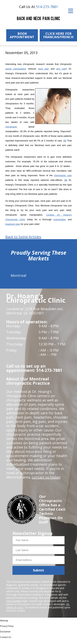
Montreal (18, 275)
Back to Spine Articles (23, 237)
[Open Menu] (71, 11)
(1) (65, 141)
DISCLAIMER (14, 601)
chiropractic (11, 127)
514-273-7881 (47, 7)
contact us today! (46, 477)
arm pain (61, 69)
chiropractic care (63, 175)
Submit (38, 570)
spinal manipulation (16, 69)
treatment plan (13, 224)
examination (60, 219)
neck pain (43, 69)
